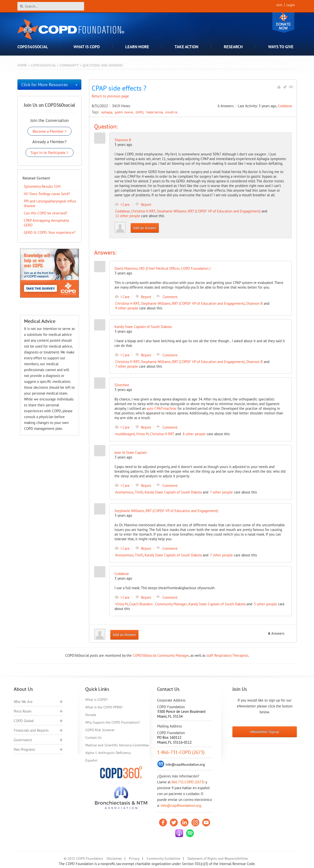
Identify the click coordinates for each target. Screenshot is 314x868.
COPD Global (24, 721)
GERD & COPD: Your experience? (50, 232)
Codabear (285, 106)
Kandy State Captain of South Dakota (173, 492)
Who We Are (23, 702)
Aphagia (107, 112)
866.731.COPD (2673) (188, 782)
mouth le (171, 112)
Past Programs (24, 749)
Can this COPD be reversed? (46, 213)
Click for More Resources (45, 85)
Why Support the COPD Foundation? (113, 722)
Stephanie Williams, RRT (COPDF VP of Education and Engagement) (209, 211)
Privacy (134, 858)
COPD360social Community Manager (161, 655)
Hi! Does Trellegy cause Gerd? (47, 194)
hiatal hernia (155, 112)
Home (22, 65)
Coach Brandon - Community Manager (158, 604)
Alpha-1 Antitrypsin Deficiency (108, 753)
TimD (139, 492)
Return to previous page (110, 96)
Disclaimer (114, 858)
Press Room (23, 711)
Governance (23, 740)
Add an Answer (145, 228)
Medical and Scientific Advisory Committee (117, 745)
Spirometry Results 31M (42, 186)
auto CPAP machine (162, 408)
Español (91, 760)
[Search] (51, 6)
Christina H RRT (143, 211)
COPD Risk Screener (100, 730)
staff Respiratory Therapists (227, 655)
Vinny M (142, 434)
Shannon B (123, 140)
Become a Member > (50, 131)
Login (291, 5)
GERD (140, 112)
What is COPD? (96, 700)
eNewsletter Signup (265, 732)
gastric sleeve (124, 112)
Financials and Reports (31, 730)
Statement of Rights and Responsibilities (218, 858)
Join (279, 5)
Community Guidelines (163, 858)
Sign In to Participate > (50, 152)
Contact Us (93, 738)
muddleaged (125, 434)
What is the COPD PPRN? (104, 707)
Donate (283, 23)
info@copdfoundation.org (181, 805)
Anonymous (124, 492)
